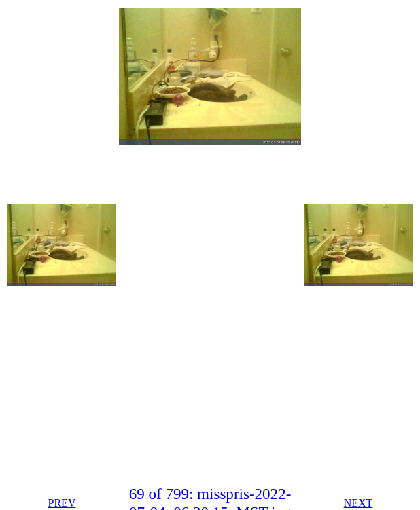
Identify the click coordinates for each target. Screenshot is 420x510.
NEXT (358, 503)
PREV (62, 503)
